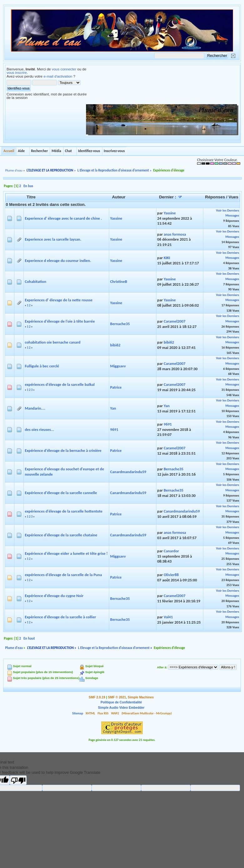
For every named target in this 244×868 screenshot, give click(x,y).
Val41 (168, 617)
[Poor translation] (18, 780)
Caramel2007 (175, 321)
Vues (234, 197)
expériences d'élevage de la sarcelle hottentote (64, 511)
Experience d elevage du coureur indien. (58, 260)
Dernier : (171, 197)
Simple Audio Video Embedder (121, 708)
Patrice (116, 387)
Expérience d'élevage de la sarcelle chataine (61, 535)
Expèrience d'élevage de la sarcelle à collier (60, 617)
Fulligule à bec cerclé (42, 366)
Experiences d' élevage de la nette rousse (59, 300)
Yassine (116, 218)
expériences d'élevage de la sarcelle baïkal (60, 384)
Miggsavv (118, 366)
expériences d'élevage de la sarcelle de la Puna (63, 575)
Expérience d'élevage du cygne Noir (54, 596)
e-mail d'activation (58, 76)
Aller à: (162, 667)
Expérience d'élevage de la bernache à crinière (63, 450)
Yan (113, 408)
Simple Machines (141, 697)
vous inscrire (17, 73)
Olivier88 (171, 575)
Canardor (171, 551)
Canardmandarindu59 (128, 472)
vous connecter (64, 69)
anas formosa (175, 234)
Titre (31, 197)
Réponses (215, 197)
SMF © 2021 (117, 697)
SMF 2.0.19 (97, 697)
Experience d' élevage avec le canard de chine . (63, 218)
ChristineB (119, 281)
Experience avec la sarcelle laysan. (53, 239)
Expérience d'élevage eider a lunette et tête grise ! (66, 553)
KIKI (167, 258)
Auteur (119, 197)
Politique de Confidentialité (121, 702)
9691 (114, 429)
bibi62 (115, 345)
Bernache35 (120, 324)
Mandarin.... (35, 408)
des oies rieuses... (39, 429)
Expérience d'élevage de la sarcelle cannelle (61, 493)
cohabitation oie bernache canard (53, 342)
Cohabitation (36, 281)
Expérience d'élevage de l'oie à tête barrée (60, 321)
